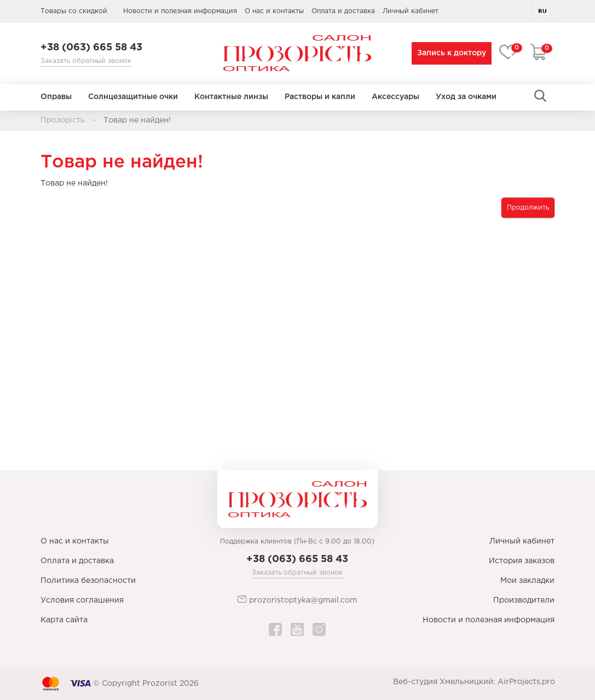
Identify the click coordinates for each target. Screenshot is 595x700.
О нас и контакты (274, 11)
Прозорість (63, 120)
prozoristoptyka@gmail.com (297, 600)
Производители (524, 600)
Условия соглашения (82, 600)
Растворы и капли (320, 97)
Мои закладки (527, 581)
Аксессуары (395, 97)
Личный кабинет (522, 541)
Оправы (56, 97)
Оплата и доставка (343, 11)
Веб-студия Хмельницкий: (444, 682)
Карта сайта (64, 620)
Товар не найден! (137, 120)
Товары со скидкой (74, 11)
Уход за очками (466, 97)
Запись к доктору (449, 53)
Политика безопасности (88, 581)
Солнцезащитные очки (133, 97)
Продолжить (528, 208)
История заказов (522, 561)
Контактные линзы (231, 97)
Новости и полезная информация (180, 11)
